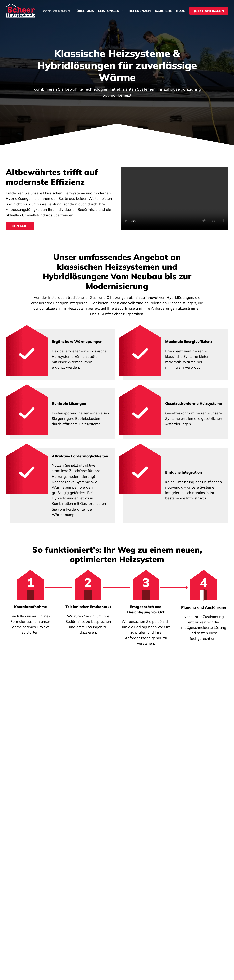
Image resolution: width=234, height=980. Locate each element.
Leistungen (109, 11)
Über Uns (85, 11)
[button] (117, 740)
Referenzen (140, 11)
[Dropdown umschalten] (123, 11)
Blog (181, 11)
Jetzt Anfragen (209, 11)
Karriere (163, 11)
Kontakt (20, 226)
